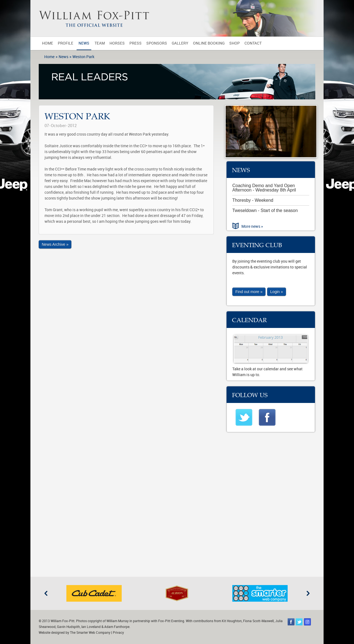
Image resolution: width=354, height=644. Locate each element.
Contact (253, 43)
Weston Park (83, 57)
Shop (235, 43)
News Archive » (55, 244)
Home (48, 43)
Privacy (118, 633)
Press (136, 43)
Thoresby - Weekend (253, 200)
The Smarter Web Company (90, 633)
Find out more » (249, 292)
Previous (46, 593)
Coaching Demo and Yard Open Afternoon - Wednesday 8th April (264, 188)
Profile (66, 43)
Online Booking (209, 43)
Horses (117, 43)
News (84, 43)
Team (100, 43)
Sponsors (157, 43)
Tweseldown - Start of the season (265, 210)
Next (308, 593)
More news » (252, 227)
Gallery (180, 43)
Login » (277, 292)
